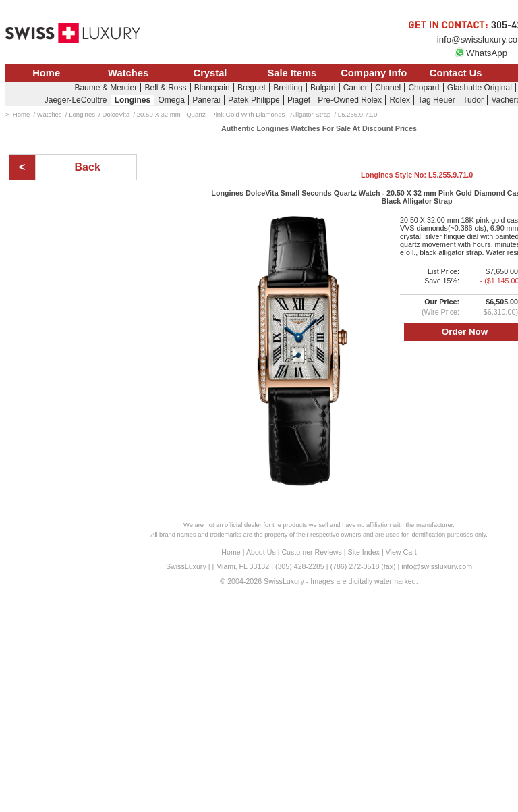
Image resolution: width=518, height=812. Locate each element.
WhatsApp (481, 53)
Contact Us (456, 73)
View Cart (401, 552)
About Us (261, 552)
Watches (128, 73)
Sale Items (292, 73)
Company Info (374, 73)
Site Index (364, 552)
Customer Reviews (311, 552)
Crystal (210, 73)
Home (46, 73)
